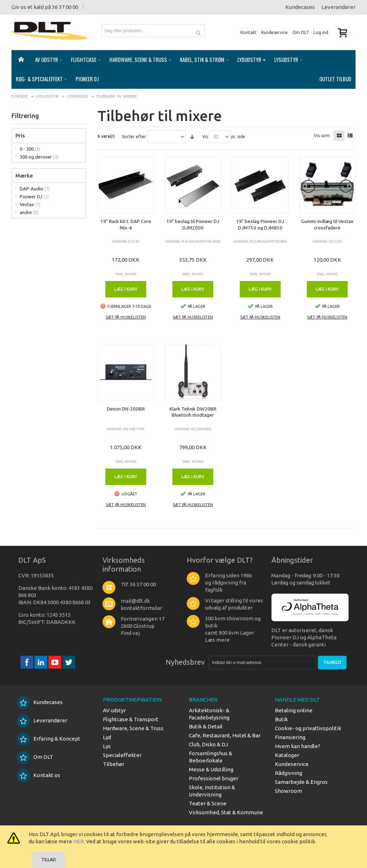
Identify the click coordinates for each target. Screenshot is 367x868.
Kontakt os (39, 775)
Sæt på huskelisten (126, 317)
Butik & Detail (206, 726)
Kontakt (249, 32)
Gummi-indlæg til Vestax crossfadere (327, 224)
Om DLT (301, 32)
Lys (107, 746)
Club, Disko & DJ (208, 744)
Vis (205, 137)
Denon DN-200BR (126, 409)
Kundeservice (275, 32)
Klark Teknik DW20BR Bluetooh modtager (193, 412)
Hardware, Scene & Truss (133, 728)
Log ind (321, 32)
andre (29, 212)
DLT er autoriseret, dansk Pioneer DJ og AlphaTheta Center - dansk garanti (304, 637)
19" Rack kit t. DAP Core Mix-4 (126, 224)
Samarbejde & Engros (301, 782)
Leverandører (339, 7)
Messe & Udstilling (211, 769)
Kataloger (287, 755)
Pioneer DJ (34, 197)
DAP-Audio (35, 189)
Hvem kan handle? (298, 746)
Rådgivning (289, 773)
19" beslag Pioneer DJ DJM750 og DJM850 (260, 224)
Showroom (289, 791)
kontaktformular (141, 608)
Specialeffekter (122, 755)
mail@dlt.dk (135, 601)
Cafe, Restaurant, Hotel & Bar (225, 735)
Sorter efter (134, 137)
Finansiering (290, 737)
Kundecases (300, 7)
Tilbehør (114, 764)
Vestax (30, 204)
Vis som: (322, 136)
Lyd (107, 737)
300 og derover (39, 157)
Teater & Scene (208, 803)
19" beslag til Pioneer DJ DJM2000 (193, 224)
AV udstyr (114, 710)
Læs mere (217, 640)
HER (78, 841)
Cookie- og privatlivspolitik (308, 728)
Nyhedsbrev (185, 662)
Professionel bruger (214, 778)
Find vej (130, 633)
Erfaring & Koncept (49, 739)
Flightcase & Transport (131, 719)
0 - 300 (30, 149)
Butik (281, 719)
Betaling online (294, 710)
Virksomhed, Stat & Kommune (226, 812)
